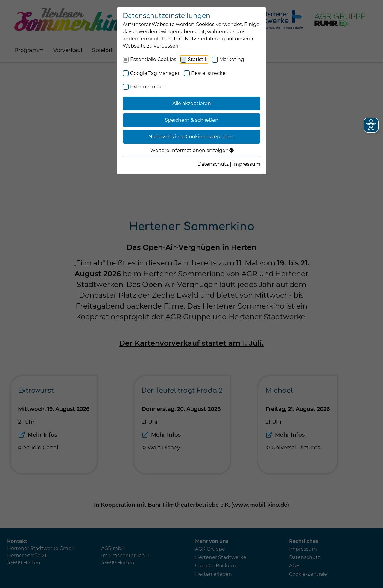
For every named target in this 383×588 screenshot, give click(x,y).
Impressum (246, 164)
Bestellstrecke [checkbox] (208, 73)
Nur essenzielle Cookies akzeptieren (191, 137)
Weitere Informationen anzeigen (192, 151)
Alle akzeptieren (192, 103)
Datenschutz (213, 164)
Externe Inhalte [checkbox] (149, 87)
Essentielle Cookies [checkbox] (153, 59)
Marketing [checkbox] (232, 59)
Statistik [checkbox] (198, 59)
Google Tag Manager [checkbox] (155, 73)
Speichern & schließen (192, 120)
